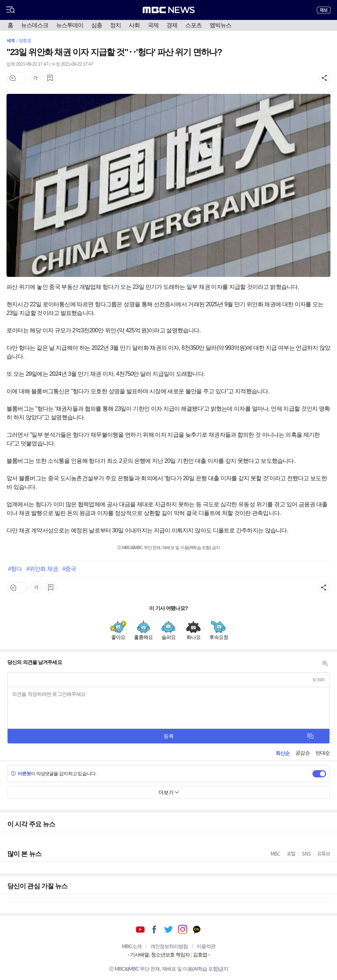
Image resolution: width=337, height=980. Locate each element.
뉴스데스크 (35, 25)
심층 (97, 25)
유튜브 (140, 929)
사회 (134, 25)
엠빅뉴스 (220, 25)
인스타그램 (183, 929)
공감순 (302, 753)
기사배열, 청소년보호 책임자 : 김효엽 (168, 955)
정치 (115, 25)
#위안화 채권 (42, 569)
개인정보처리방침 (169, 946)
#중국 (69, 569)
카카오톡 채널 (197, 929)
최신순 (283, 753)
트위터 (168, 929)
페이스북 (154, 929)
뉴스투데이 (70, 25)
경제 (172, 25)
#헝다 (15, 569)
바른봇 (21, 774)
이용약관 (206, 946)
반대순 (323, 753)
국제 (153, 25)
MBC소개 (131, 946)
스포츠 (193, 25)
